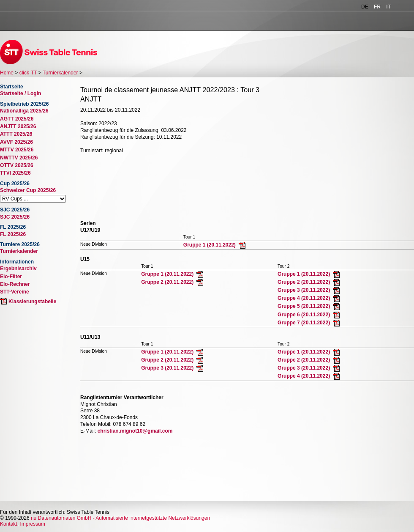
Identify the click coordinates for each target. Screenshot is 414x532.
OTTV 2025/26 (17, 165)
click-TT (28, 73)
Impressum (32, 524)
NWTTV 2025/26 (19, 158)
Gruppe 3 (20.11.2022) (304, 290)
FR (377, 7)
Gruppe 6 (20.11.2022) (304, 315)
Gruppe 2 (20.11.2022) (168, 282)
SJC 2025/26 (15, 217)
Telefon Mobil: (96, 424)
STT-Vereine (15, 292)
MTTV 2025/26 (17, 150)
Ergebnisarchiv (18, 269)
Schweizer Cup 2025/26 (28, 190)
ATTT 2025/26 (16, 134)
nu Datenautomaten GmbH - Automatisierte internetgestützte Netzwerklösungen (120, 518)
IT (388, 7)
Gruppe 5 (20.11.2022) (304, 306)
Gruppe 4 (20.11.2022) (304, 298)
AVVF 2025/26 (16, 142)
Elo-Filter (11, 277)
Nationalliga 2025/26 (24, 111)
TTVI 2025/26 (15, 173)
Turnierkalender (60, 73)
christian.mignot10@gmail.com (135, 431)
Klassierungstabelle (32, 302)
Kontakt (9, 524)
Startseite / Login (20, 93)
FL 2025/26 (13, 234)
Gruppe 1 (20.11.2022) (210, 245)
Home (7, 73)
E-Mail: (88, 431)
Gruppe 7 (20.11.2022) (304, 323)
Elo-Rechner (15, 284)
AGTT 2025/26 (17, 119)
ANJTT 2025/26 (18, 126)
